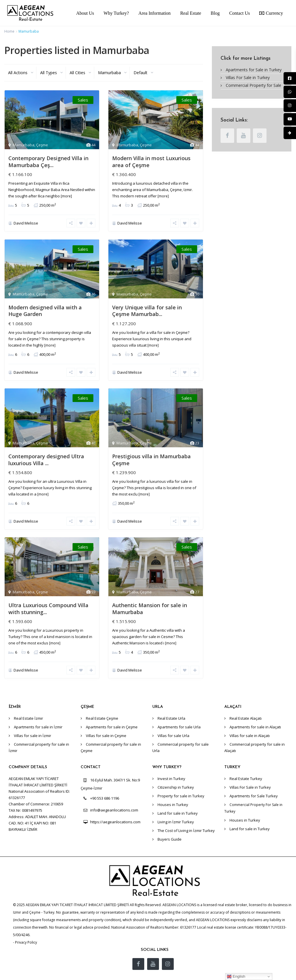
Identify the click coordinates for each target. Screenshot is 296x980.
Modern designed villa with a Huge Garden (45, 307)
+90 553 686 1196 (105, 786)
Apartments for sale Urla (179, 714)
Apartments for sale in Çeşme (112, 714)
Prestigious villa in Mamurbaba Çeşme (151, 453)
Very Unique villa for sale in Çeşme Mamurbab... (147, 307)
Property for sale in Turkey (181, 783)
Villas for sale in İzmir (33, 723)
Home (9, 31)
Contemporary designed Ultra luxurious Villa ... (46, 453)
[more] (66, 196)
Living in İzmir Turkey (176, 809)
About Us (85, 13)
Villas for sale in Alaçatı (250, 723)
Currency (271, 13)
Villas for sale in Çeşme (106, 723)
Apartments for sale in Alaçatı (255, 714)
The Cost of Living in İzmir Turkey (186, 818)
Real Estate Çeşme (102, 706)
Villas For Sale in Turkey (248, 77)
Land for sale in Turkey (178, 801)
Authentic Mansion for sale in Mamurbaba (150, 599)
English (236, 977)
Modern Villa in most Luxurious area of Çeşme (151, 161)
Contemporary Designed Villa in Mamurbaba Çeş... (48, 161)
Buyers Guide (170, 826)
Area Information (155, 13)
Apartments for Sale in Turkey (254, 70)
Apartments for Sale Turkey (254, 783)
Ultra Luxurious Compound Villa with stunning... (48, 599)
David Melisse (26, 223)
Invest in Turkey (171, 766)
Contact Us (240, 13)
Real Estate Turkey (246, 766)
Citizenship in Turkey (176, 775)
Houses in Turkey (173, 792)
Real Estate (190, 13)
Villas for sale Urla (173, 723)
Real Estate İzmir (28, 706)
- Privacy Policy (25, 929)
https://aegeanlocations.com (115, 809)
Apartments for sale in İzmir (38, 714)
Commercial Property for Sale (254, 85)
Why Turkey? (116, 13)
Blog (215, 13)
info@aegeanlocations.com (114, 797)
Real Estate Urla (171, 706)
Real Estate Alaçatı (246, 706)
